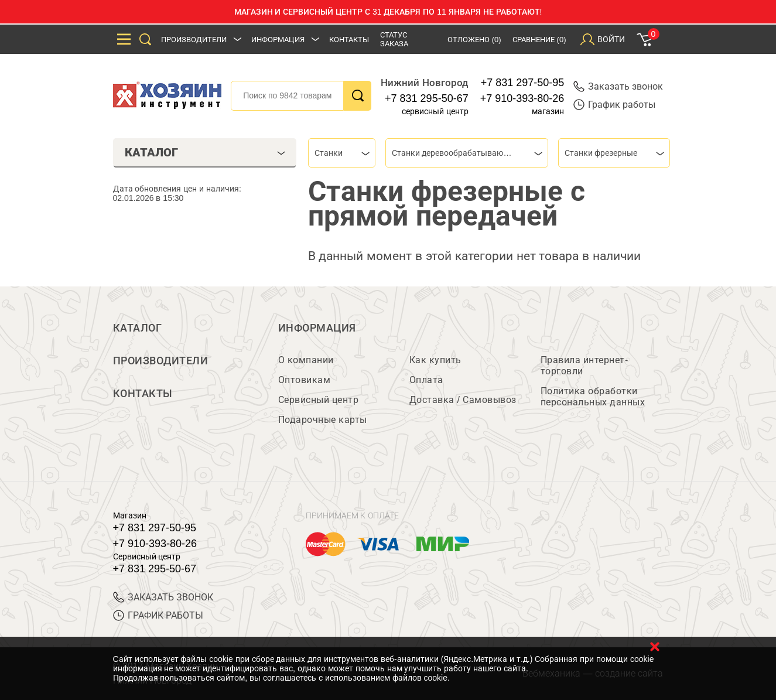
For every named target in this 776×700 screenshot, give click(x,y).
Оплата (426, 380)
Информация (278, 40)
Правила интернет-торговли (584, 366)
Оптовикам (305, 380)
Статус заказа (394, 39)
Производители (194, 40)
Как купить (435, 360)
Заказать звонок (618, 86)
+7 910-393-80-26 (522, 98)
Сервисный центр (319, 400)
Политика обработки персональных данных (593, 397)
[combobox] (342, 153)
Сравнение (539, 40)
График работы (614, 105)
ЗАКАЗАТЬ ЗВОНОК (163, 597)
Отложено (474, 40)
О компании (306, 360)
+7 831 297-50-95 (523, 83)
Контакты (349, 40)
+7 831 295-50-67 (427, 98)
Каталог (138, 328)
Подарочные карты (323, 420)
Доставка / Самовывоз (463, 400)
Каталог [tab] (205, 152)
